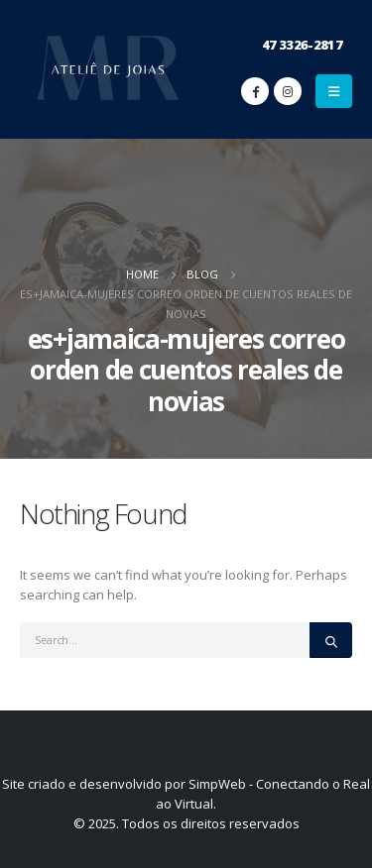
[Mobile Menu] (334, 91)
